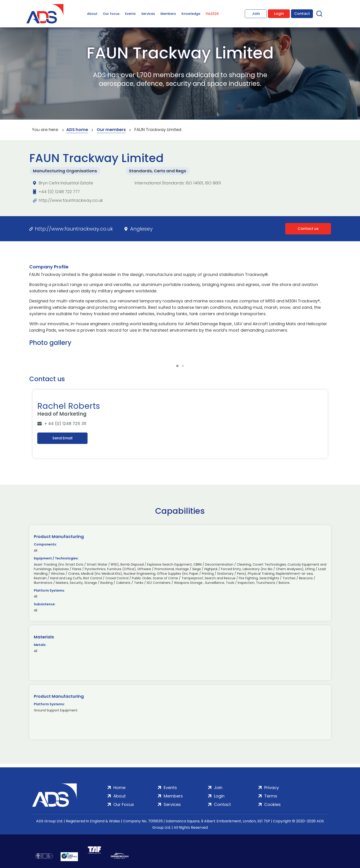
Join (256, 14)
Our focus (111, 14)
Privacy (272, 788)
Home (119, 788)
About (92, 14)
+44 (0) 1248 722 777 (59, 192)
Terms (271, 796)
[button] (177, 366)
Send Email (62, 438)
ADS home (77, 130)
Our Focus (124, 804)
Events (130, 14)
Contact (302, 14)
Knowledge (191, 14)
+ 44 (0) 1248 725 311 (65, 424)
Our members (111, 130)
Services (148, 14)
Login (279, 14)
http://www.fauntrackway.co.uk (71, 200)
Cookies (272, 804)
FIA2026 (212, 14)
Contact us (308, 229)
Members (168, 14)
